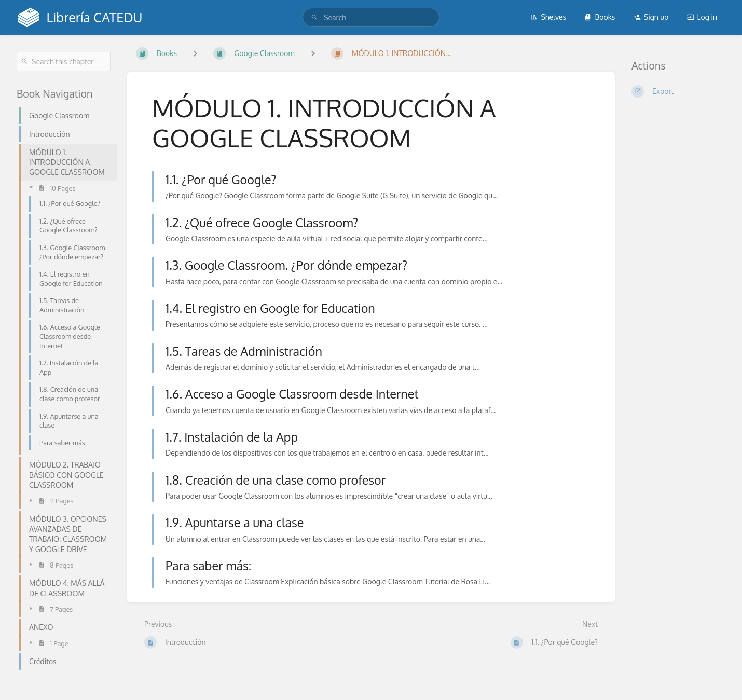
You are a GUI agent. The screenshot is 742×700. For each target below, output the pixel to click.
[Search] (314, 17)
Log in (702, 17)
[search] (371, 17)
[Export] (678, 91)
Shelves (548, 17)
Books (600, 17)
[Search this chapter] (64, 61)
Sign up (651, 17)
